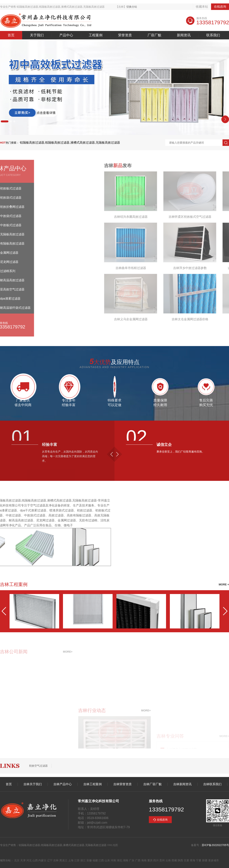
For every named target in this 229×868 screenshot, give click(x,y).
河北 (29, 860)
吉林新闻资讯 (182, 784)
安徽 (89, 860)
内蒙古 (42, 860)
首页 (11, 35)
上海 (71, 860)
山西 (35, 860)
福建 (95, 860)
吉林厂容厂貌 (152, 784)
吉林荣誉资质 (123, 784)
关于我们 (37, 35)
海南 (144, 860)
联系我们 (213, 35)
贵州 (162, 860)
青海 (193, 860)
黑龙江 (63, 860)
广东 (132, 860)
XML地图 (113, 845)
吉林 (56, 860)
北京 (17, 860)
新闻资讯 (184, 35)
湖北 (119, 860)
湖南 (126, 860)
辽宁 (50, 860)
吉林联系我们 (212, 784)
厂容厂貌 (154, 35)
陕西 (180, 860)
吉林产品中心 (63, 784)
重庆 (150, 860)
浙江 (83, 860)
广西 (138, 860)
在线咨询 (220, 7)
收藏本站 (202, 7)
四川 (156, 860)
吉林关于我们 (33, 784)
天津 (23, 860)
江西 (101, 860)
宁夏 (199, 860)
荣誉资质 (125, 35)
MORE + (224, 584)
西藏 (174, 860)
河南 (113, 860)
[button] (5, 121)
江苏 (77, 860)
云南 (168, 860)
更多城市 (214, 860)
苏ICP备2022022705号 (215, 845)
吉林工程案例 (93, 784)
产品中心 (66, 35)
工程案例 (96, 35)
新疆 (205, 860)
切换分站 (132, 7)
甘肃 (186, 860)
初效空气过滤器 (38, 766)
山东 (107, 860)
